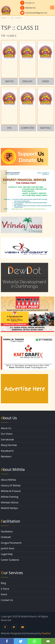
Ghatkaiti (6, 537)
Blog (3, 583)
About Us (6, 428)
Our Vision (7, 434)
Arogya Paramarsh (11, 543)
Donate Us (30, 3)
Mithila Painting (10, 497)
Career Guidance (10, 560)
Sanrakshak (7, 439)
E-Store (5, 589)
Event (4, 594)
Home (3, 18)
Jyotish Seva (7, 548)
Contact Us (7, 600)
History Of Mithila (11, 485)
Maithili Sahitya (9, 508)
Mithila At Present (11, 491)
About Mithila (8, 480)
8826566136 (30, 8)
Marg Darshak (9, 445)
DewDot (46, 633)
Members (6, 456)
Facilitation (7, 531)
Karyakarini (7, 451)
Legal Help (7, 554)
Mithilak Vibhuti (10, 502)
